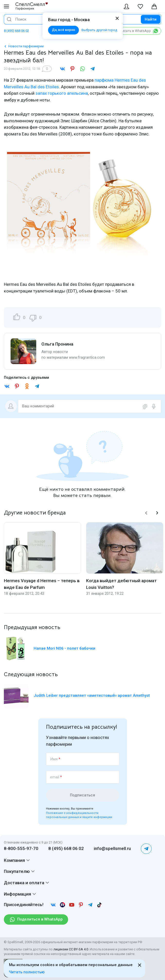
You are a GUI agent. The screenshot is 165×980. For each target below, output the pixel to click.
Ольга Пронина (57, 344)
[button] (146, 513)
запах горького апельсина (62, 93)
